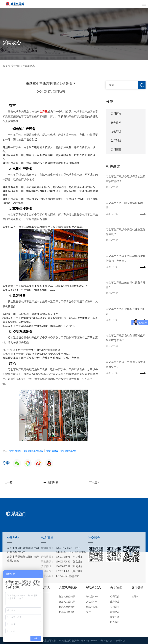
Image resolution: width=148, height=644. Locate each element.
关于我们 (16, 66)
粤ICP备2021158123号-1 (93, 641)
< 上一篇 (8, 482)
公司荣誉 (116, 151)
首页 (5, 66)
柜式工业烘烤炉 (67, 612)
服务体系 (116, 123)
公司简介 (116, 114)
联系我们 (115, 622)
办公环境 (116, 132)
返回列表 (51, 482)
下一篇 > (94, 482)
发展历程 (115, 617)
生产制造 (116, 141)
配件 (88, 612)
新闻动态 (30, 66)
